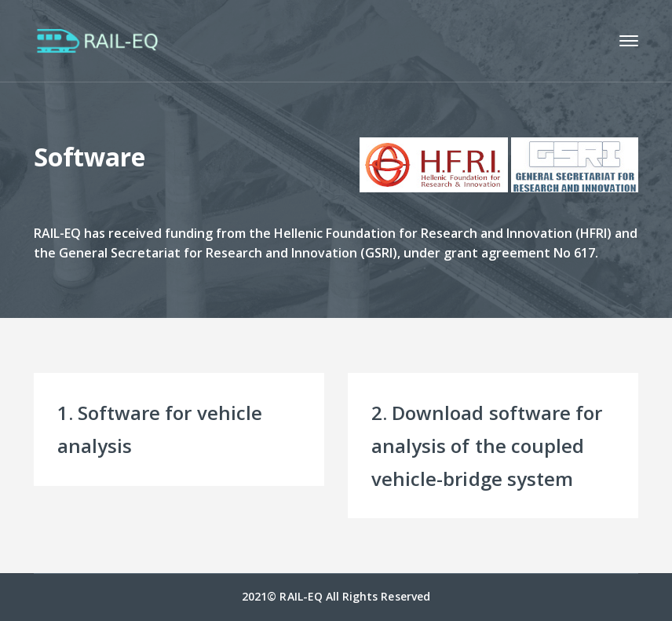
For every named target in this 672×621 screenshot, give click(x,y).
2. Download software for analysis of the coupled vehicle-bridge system (487, 446)
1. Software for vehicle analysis (160, 429)
